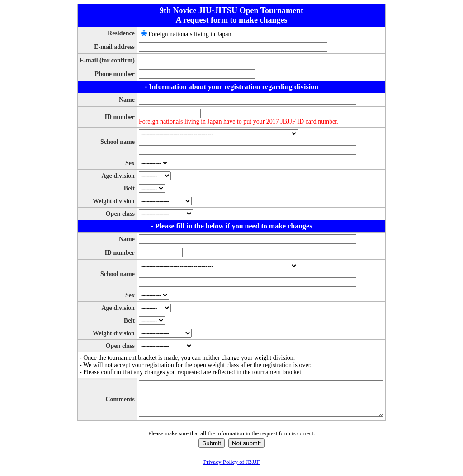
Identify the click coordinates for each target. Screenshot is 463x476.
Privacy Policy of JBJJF (232, 469)
